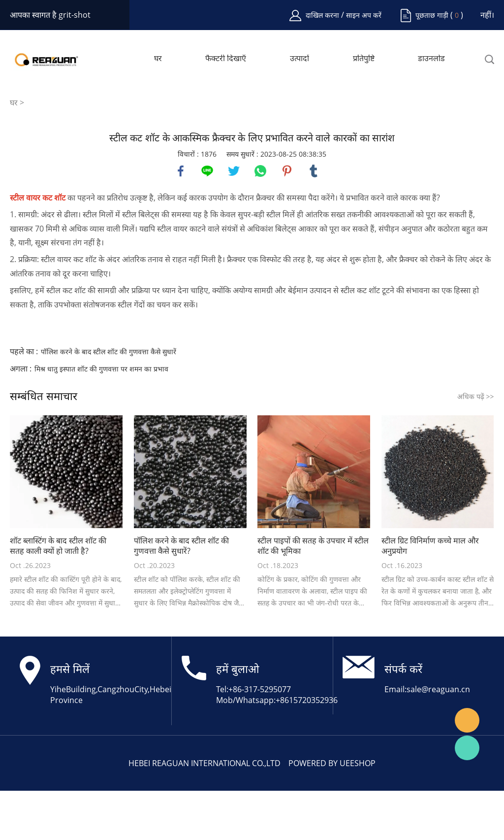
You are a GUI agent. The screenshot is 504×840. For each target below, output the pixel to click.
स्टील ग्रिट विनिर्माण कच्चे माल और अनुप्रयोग (430, 546)
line (207, 171)
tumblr (314, 171)
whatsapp (260, 171)
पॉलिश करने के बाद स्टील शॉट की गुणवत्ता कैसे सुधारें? (181, 546)
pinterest (287, 171)
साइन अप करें (364, 15)
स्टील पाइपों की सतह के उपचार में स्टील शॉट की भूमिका (313, 546)
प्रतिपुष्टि (364, 59)
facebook (181, 171)
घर (158, 59)
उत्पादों (299, 59)
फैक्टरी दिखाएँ (226, 59)
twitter (234, 171)
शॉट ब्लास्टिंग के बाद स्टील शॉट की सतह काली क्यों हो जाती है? (58, 546)
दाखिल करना (323, 15)
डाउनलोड (431, 59)
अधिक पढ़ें (476, 396)
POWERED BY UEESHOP (332, 763)
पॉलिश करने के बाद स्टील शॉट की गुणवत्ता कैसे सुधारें (109, 352)
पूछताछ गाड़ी (432, 15)
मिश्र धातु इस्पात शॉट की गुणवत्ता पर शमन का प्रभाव (101, 369)
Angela (467, 720)
